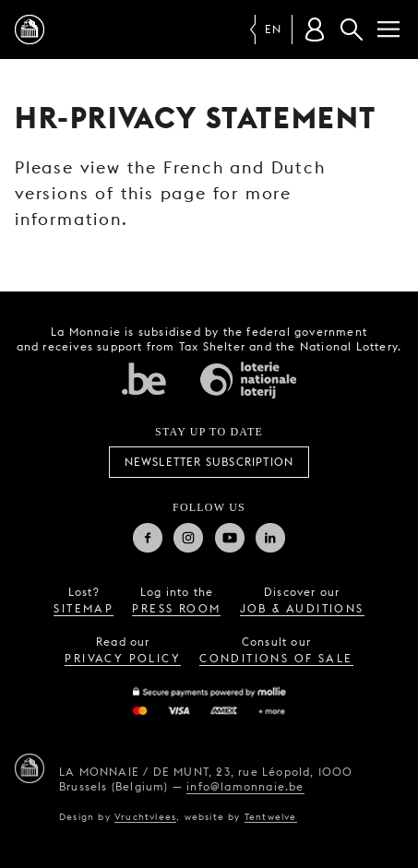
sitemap (84, 608)
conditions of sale (276, 658)
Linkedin (270, 538)
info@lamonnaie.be (245, 786)
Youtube (230, 538)
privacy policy (123, 658)
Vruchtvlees (145, 816)
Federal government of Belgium (144, 378)
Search (352, 30)
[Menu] (388, 30)
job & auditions (302, 608)
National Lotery (248, 380)
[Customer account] (315, 30)
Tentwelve (271, 816)
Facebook (148, 538)
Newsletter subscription (209, 462)
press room (176, 608)
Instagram (188, 538)
